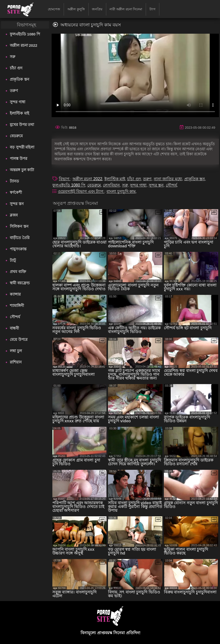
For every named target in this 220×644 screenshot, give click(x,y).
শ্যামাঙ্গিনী (17, 306)
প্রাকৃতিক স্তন (19, 79)
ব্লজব (14, 215)
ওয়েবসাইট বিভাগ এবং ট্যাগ (81, 191)
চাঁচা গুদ (16, 68)
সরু (13, 57)
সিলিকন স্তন (19, 226)
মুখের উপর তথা (22, 125)
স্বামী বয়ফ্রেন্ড (20, 283)
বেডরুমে (16, 136)
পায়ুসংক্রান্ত (18, 249)
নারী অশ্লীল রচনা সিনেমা (126, 9)
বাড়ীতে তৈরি (20, 238)
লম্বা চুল (16, 351)
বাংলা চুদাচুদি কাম (121, 191)
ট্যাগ (153, 9)
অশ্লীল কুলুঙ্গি (76, 9)
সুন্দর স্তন (17, 204)
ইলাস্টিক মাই (19, 113)
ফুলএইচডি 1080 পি (25, 34)
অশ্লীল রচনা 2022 (24, 45)
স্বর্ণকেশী (16, 192)
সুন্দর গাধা (17, 102)
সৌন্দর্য (15, 317)
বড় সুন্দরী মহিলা (22, 147)
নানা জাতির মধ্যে (168, 179)
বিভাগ (65, 179)
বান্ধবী (14, 328)
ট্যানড (14, 181)
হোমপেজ (54, 9)
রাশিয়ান (16, 362)
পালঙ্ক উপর (18, 158)
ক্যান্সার (15, 294)
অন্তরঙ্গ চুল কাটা (22, 170)
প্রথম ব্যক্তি (18, 272)
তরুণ (14, 91)
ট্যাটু (13, 260)
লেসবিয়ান (111, 185)
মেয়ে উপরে (19, 339)
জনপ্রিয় (97, 9)
